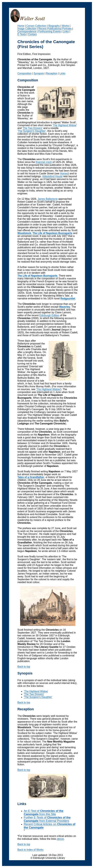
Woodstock (24, 233)
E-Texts (22, 34)
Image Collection (27, 29)
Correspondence (27, 31)
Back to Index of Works (30, 850)
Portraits (67, 29)
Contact (32, 34)
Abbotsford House (52, 176)
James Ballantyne (48, 199)
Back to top (24, 667)
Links (66, 31)
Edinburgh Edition (49, 315)
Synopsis (39, 73)
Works (65, 26)
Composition (24, 73)
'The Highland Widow (64, 125)
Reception (52, 73)
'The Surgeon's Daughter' (32, 131)
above (60, 839)
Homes (64, 173)
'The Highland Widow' (48, 389)
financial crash (44, 162)
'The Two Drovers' (32, 128)
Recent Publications (50, 29)
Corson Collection (36, 26)
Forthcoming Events (49, 31)
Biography (54, 26)
